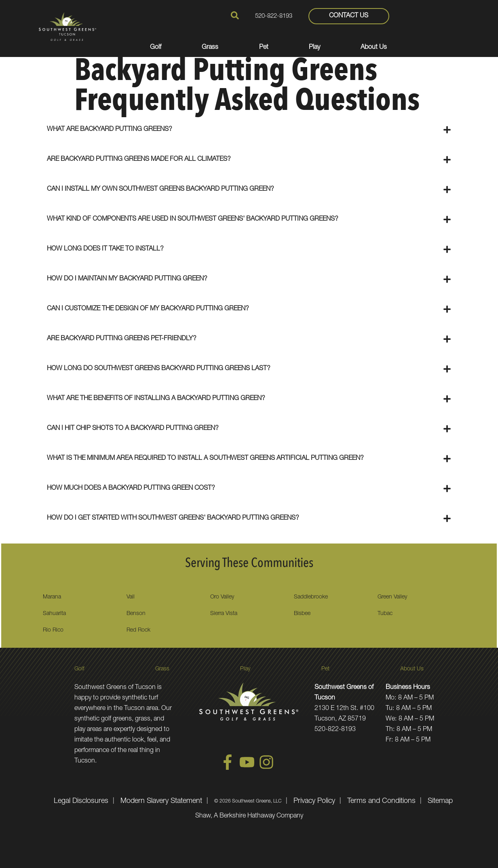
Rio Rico (53, 630)
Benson (136, 614)
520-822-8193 (274, 16)
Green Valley (392, 597)
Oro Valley (222, 597)
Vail (131, 597)
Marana (52, 597)
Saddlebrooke (311, 597)
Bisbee (302, 614)
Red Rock (138, 630)
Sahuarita (54, 614)
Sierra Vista (224, 614)
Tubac (385, 614)
